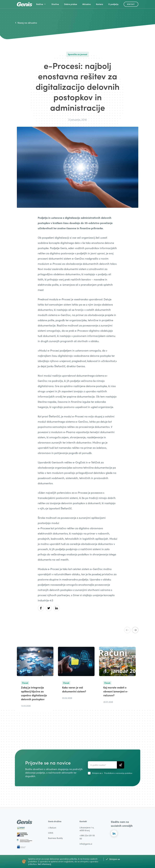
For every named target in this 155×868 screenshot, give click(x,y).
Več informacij (44, 864)
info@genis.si (86, 844)
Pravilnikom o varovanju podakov (118, 773)
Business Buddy (55, 838)
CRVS (51, 833)
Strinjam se (113, 859)
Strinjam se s (112, 773)
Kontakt (131, 4)
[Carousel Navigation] (131, 630)
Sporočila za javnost (78, 54)
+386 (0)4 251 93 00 (87, 837)
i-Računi (52, 828)
